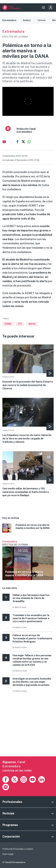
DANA (8, 324)
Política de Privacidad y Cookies (18, 849)
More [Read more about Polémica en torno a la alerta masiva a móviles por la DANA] (28, 529)
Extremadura (9, 20)
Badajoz (27, 20)
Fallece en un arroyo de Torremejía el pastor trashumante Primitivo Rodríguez (32, 638)
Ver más (28, 560)
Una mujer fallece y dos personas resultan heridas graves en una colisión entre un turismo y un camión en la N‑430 (32, 660)
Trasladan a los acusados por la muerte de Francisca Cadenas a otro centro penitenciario (31, 618)
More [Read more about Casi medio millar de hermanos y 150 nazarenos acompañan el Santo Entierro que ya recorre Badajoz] (28, 474)
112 (20, 324)
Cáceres (42, 20)
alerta (32, 324)
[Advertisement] (28, 728)
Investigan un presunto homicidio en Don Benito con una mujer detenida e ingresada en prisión (32, 682)
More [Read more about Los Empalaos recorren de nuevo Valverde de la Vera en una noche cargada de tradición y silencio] (28, 421)
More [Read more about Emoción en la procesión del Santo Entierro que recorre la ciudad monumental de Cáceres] (28, 367)
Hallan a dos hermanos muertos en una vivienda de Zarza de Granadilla (31, 598)
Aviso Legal (8, 854)
